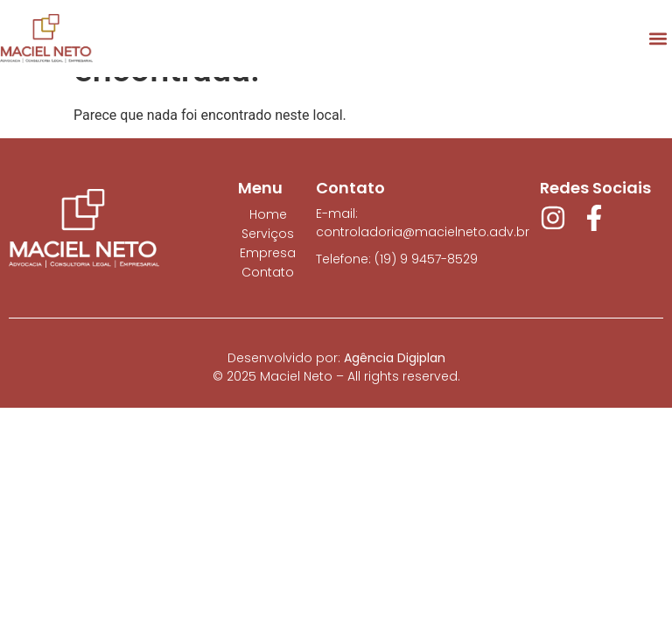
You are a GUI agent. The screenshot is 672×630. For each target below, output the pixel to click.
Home (268, 214)
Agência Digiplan (395, 358)
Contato (268, 272)
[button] (658, 38)
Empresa (268, 253)
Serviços (268, 234)
